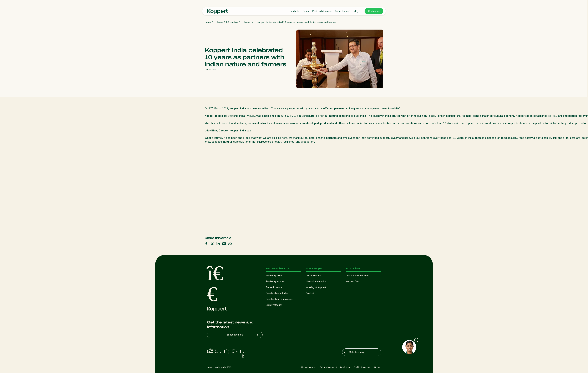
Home (208, 22)
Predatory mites (274, 276)
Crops (306, 11)
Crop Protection (274, 305)
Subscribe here (244, 335)
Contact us (374, 11)
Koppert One (352, 281)
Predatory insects (275, 281)
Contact (310, 293)
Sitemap (377, 367)
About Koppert (343, 11)
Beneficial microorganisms (279, 299)
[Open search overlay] (356, 11)
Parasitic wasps (274, 287)
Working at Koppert (316, 287)
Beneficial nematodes (277, 293)
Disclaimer (345, 367)
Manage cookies (309, 367)
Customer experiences (357, 276)
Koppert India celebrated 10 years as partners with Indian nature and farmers (297, 22)
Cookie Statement (362, 367)
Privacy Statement (328, 367)
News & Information (228, 22)
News (247, 22)
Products (294, 11)
